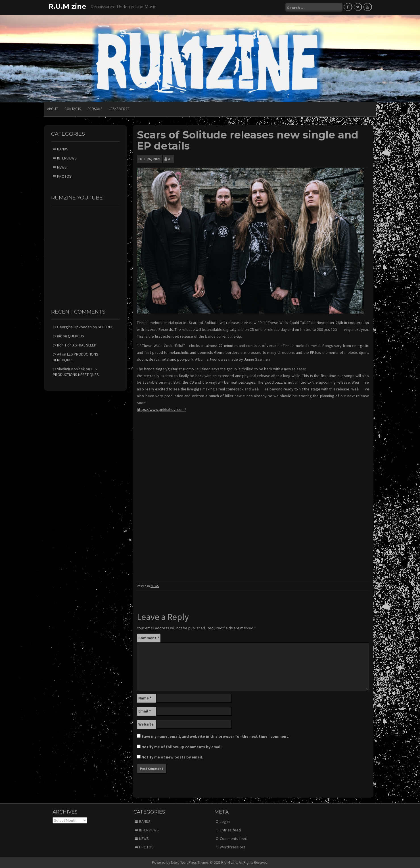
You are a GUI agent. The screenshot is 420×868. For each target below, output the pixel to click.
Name (145, 697)
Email (145, 711)
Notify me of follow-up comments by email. (182, 746)
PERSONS (95, 109)
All (170, 159)
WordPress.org (233, 847)
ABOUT (53, 109)
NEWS (155, 586)
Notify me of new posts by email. (172, 756)
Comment (149, 637)
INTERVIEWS (67, 157)
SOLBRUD (106, 327)
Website (146, 724)
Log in (225, 821)
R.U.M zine (67, 6)
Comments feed (234, 838)
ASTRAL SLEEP (84, 345)
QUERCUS (76, 336)
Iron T (62, 345)
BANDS (63, 148)
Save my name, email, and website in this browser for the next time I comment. (215, 736)
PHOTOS (64, 176)
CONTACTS (73, 109)
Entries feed (230, 830)
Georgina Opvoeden (74, 327)
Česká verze (119, 109)
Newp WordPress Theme (189, 862)
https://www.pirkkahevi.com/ (161, 409)
